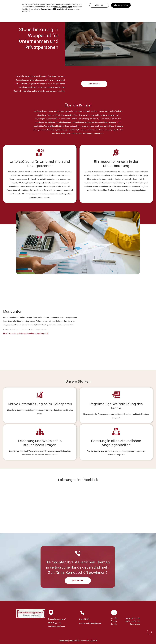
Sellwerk (94, 641)
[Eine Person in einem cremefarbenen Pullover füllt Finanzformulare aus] (137, 342)
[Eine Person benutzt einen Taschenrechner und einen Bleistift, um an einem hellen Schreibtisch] (99, 337)
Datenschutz (74, 641)
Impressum (63, 641)
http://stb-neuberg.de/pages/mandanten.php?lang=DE (26, 334)
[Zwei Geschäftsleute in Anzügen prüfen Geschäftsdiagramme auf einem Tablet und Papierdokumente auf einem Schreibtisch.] (99, 307)
